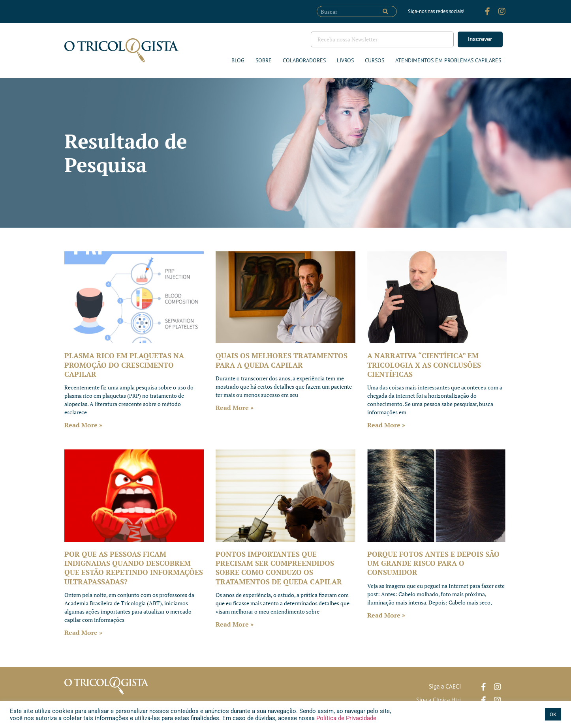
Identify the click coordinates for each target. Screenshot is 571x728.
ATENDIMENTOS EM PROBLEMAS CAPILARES (448, 60)
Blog (238, 60)
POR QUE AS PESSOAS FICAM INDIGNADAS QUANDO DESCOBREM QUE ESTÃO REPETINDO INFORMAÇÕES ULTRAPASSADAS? (134, 568)
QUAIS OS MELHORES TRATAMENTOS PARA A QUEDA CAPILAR (282, 360)
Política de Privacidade (346, 718)
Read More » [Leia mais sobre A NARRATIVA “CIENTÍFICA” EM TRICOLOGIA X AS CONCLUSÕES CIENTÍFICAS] (386, 425)
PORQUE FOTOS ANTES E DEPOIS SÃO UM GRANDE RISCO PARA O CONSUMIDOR (433, 563)
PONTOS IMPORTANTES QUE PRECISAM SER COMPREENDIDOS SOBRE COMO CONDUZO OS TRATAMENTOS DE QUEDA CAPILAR (279, 568)
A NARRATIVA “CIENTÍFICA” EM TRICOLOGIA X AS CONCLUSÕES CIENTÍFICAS (424, 365)
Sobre (264, 60)
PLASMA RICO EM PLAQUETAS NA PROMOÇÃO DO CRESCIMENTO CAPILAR (124, 365)
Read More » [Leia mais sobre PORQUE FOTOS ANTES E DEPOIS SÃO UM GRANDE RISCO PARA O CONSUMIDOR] (386, 615)
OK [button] (553, 714)
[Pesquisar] (385, 11)
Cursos (375, 60)
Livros (345, 60)
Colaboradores (304, 60)
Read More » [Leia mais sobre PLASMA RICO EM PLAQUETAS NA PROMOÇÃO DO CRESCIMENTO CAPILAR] (83, 425)
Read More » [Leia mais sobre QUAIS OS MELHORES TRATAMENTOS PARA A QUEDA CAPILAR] (235, 408)
